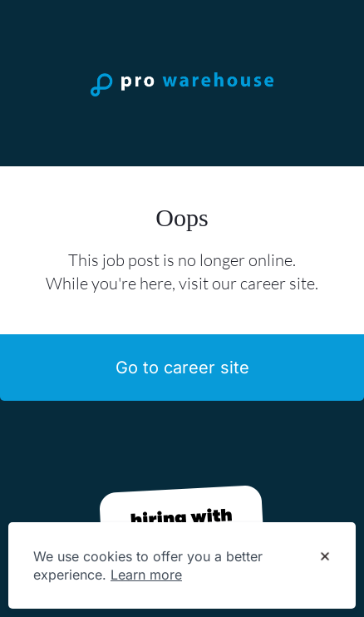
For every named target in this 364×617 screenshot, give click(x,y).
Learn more (146, 575)
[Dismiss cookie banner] (325, 557)
